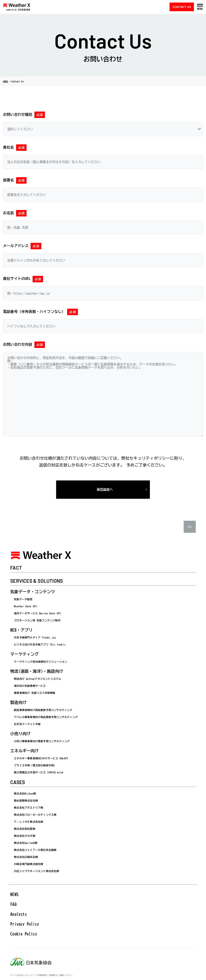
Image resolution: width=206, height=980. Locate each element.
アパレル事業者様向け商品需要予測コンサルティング (46, 717)
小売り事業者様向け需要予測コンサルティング (42, 741)
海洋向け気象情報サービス (30, 686)
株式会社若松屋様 (25, 829)
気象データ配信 (23, 599)
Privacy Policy (25, 924)
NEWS (14, 894)
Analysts (19, 914)
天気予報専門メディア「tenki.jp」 (36, 638)
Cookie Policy (24, 934)
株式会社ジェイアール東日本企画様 (35, 850)
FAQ (13, 904)
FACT (16, 568)
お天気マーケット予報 (27, 724)
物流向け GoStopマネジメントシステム (38, 679)
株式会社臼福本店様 (26, 857)
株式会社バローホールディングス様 (35, 815)
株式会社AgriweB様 (26, 843)
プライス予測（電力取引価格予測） (35, 765)
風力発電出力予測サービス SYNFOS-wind (39, 773)
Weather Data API (25, 606)
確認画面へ (105, 489)
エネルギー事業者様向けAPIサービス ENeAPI (41, 758)
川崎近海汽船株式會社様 (28, 864)
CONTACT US (182, 7)
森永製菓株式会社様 (26, 801)
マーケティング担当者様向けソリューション (40, 662)
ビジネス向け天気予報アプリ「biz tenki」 (40, 645)
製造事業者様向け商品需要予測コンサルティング (43, 710)
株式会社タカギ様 (25, 836)
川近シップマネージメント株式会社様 (36, 871)
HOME (6, 81)
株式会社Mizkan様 (25, 794)
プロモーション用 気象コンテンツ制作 (37, 620)
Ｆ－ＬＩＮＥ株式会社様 (28, 822)
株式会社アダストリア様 (28, 808)
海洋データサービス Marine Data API (37, 613)
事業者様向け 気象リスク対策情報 (35, 693)
